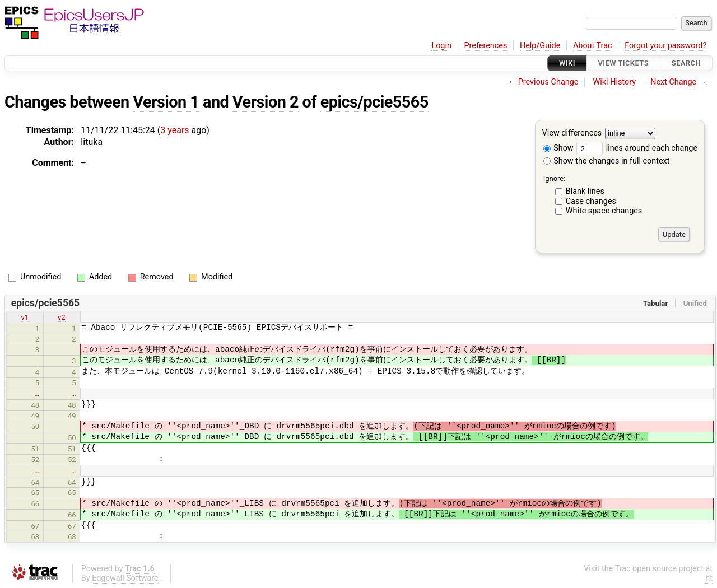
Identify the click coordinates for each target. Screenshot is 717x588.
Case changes (591, 201)
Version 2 (266, 102)
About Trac (593, 46)
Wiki (567, 63)
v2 (62, 317)
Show (558, 148)
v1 (25, 317)
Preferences (485, 46)
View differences (572, 134)
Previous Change (548, 82)
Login (441, 46)
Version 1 (166, 102)
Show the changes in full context (607, 161)
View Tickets (623, 63)
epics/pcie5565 (374, 102)
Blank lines (585, 191)
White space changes (604, 211)
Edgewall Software (125, 578)
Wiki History (614, 82)
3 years (174, 130)
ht (709, 578)
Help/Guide (540, 46)
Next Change (673, 82)
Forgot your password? (665, 46)
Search (686, 63)
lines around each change (637, 148)
